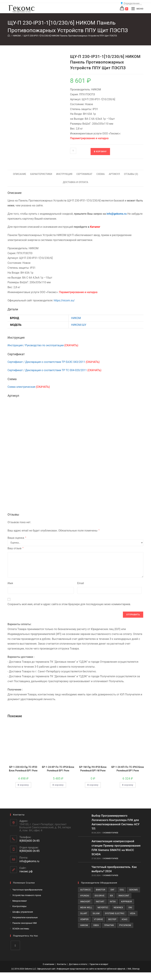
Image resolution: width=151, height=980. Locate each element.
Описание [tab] (19, 174)
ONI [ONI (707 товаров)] (130, 908)
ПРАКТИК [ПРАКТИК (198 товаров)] (109, 925)
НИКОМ (76, 318)
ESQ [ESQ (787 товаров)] (122, 890)
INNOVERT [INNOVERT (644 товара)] (85, 902)
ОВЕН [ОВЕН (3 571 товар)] (96, 925)
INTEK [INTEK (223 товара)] (113, 902)
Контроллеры (19, 906)
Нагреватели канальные (25, 917)
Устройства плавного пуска (27, 895)
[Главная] (9, 36)
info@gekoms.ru (117, 214)
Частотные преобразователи (27, 890)
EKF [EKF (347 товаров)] (112, 890)
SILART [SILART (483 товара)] (84, 913)
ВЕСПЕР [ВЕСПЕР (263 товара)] (112, 919)
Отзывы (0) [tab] (131, 174)
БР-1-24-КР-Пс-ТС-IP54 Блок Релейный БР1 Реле (58, 769)
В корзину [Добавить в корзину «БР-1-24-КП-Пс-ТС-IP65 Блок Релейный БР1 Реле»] (128, 785)
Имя (10, 583)
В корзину (100, 152)
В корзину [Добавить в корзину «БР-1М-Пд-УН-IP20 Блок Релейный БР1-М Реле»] (93, 785)
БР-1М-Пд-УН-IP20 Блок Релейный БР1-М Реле (93, 769)
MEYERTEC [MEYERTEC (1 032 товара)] (103, 908)
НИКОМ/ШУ (79, 325)
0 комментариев (110, 833)
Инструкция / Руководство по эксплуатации (43, 345)
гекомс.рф (26, 871)
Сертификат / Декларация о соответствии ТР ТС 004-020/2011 (55, 370)
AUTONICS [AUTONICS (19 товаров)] (85, 890)
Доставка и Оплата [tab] (75, 182)
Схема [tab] (100, 174)
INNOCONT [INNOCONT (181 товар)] (124, 896)
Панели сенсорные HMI (25, 923)
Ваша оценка (17, 538)
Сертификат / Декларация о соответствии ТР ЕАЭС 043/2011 (54, 362)
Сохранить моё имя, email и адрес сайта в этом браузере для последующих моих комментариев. (69, 604)
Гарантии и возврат (99, 964)
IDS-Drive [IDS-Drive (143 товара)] (100, 896)
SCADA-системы (21, 929)
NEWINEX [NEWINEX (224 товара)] (118, 908)
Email (81, 583)
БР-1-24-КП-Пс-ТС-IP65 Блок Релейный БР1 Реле (128, 769)
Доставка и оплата (78, 964)
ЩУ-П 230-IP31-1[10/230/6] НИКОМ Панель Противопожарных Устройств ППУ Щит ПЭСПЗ (70, 36)
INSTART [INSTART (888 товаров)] (100, 902)
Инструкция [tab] (64, 174)
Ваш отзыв (15, 548)
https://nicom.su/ (64, 300)
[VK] (15, 945)
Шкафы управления (23, 912)
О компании (48, 964)
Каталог (95, 227)
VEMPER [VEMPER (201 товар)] (84, 919)
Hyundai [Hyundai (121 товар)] (85, 896)
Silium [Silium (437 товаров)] (96, 913)
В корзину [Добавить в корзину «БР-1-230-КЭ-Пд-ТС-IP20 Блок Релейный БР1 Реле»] (23, 785)
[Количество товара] (73, 151)
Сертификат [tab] (84, 174)
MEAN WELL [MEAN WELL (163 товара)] (86, 908)
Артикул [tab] (114, 174)
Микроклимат (20, 901)
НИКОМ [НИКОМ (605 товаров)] (84, 925)
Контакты (62, 964)
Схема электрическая (29, 387)
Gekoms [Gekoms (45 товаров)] (133, 890)
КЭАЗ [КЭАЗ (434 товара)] (124, 919)
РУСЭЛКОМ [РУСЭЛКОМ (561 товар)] (125, 925)
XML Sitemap (134, 969)
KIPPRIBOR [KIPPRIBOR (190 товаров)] (127, 902)
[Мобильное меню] (136, 9)
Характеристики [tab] (41, 174)
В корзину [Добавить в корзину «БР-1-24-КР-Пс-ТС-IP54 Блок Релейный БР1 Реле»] (58, 785)
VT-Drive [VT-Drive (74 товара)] (98, 919)
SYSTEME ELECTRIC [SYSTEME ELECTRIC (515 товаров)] (115, 913)
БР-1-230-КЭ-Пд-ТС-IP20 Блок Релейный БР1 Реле (23, 769)
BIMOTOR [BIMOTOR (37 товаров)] (101, 890)
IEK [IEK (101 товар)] (111, 896)
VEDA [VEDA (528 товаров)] (133, 913)
